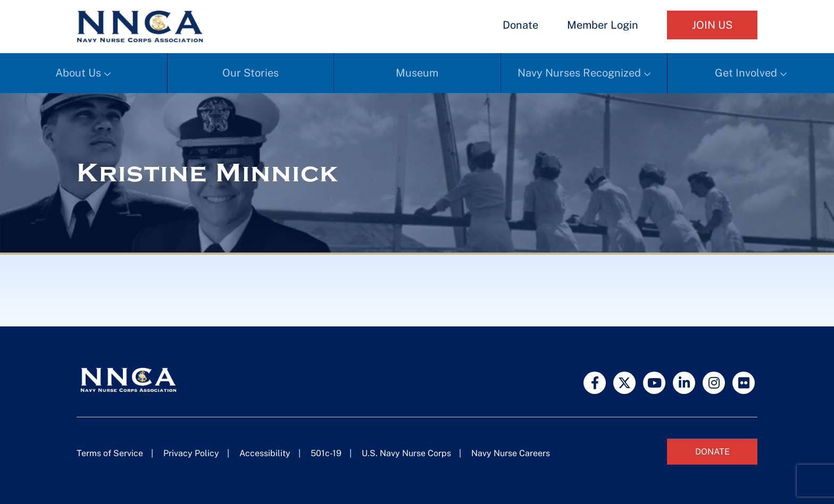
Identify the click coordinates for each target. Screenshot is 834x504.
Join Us (712, 25)
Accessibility (265, 453)
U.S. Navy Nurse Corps (406, 453)
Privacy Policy (191, 453)
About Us (78, 73)
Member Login (603, 25)
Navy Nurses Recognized (579, 73)
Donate (520, 25)
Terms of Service (110, 453)
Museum (417, 73)
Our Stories (251, 73)
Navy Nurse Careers (511, 453)
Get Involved (746, 73)
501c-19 (326, 453)
